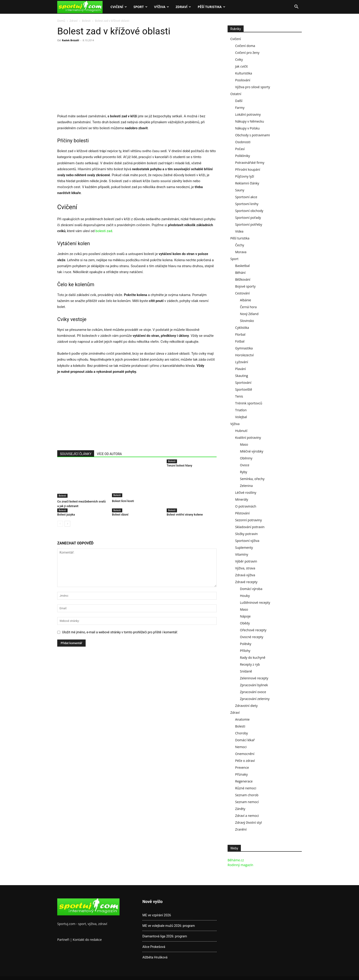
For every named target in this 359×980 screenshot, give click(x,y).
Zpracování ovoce (253, 692)
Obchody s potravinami (253, 135)
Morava (241, 252)
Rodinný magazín (240, 865)
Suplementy (244, 548)
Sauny (240, 190)
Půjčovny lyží (245, 176)
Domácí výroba (251, 589)
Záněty (240, 809)
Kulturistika (244, 73)
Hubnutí (241, 431)
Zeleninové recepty (254, 678)
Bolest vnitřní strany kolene (185, 515)
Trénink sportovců (249, 403)
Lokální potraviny (248, 114)
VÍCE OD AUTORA (109, 454)
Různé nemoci (246, 788)
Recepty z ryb (250, 664)
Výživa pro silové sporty (253, 87)
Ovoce (245, 465)
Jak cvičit (241, 66)
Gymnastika (244, 348)
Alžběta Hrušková (155, 957)
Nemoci (241, 747)
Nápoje (245, 616)
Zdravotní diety (246, 706)
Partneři (63, 940)
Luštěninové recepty (255, 603)
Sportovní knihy (247, 204)
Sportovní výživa (247, 541)
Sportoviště (244, 389)
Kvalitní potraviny (248, 438)
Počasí (240, 149)
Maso (244, 444)
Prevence (242, 767)
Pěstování (242, 513)
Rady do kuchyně (253, 657)
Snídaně (246, 671)
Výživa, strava (245, 568)
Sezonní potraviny (248, 520)
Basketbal (242, 266)
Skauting (242, 376)
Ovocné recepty (252, 637)
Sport (140, 7)
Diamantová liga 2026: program (165, 936)
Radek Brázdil (70, 40)
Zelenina (246, 486)
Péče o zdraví (245, 761)
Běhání (240, 273)
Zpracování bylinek (254, 685)
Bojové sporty (245, 286)
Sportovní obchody (249, 211)
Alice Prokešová (154, 947)
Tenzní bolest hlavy (179, 465)
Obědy (245, 623)
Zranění (241, 829)
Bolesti (86, 21)
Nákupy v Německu (250, 121)
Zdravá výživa (245, 575)
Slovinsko (247, 321)
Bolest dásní (120, 515)
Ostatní (236, 94)
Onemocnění (245, 754)
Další (239, 101)
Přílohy (245, 651)
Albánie (246, 300)
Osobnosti (243, 142)
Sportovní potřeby (249, 224)
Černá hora (248, 307)
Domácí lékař (245, 740)
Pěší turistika (211, 7)
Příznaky (241, 774)
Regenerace (244, 781)
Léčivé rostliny (246, 493)
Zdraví (183, 7)
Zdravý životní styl (248, 822)
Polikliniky (243, 156)
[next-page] (67, 524)
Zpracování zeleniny (255, 699)
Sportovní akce (246, 197)
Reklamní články (247, 183)
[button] (296, 7)
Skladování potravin (250, 527)
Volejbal (241, 417)
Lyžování (242, 362)
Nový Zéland (249, 314)
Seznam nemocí (247, 802)
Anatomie (242, 719)
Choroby (242, 733)
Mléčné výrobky (252, 451)
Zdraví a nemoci (247, 816)
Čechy (240, 245)
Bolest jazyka (66, 515)
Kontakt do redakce (87, 940)
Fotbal (240, 341)
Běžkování (243, 279)
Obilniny (246, 458)
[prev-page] (60, 524)
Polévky (246, 644)
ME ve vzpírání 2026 (157, 915)
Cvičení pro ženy (247, 53)
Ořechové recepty (253, 630)
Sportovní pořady (248, 218)
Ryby (243, 472)
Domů (61, 21)
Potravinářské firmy (250, 163)
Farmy (240, 108)
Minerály (242, 499)
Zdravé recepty (246, 582)
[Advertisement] (96, 79)
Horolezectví (244, 355)
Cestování (242, 293)
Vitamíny (242, 554)
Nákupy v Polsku (247, 128)
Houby (245, 596)
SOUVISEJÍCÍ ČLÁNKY (76, 454)
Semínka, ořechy (252, 479)
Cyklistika (242, 328)
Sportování (243, 383)
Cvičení (118, 7)
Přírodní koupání (248, 169)
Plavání (241, 369)
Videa (239, 231)
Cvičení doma (245, 46)
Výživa (162, 7)
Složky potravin (246, 534)
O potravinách (246, 506)
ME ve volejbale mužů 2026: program (169, 926)
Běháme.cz (236, 860)
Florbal (240, 334)
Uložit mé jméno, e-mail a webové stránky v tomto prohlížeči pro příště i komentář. (120, 632)
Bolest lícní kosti (123, 501)
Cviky (239, 59)
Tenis (239, 396)
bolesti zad (104, 231)
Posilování (243, 80)
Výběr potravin (246, 561)
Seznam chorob (247, 795)
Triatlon (241, 410)
